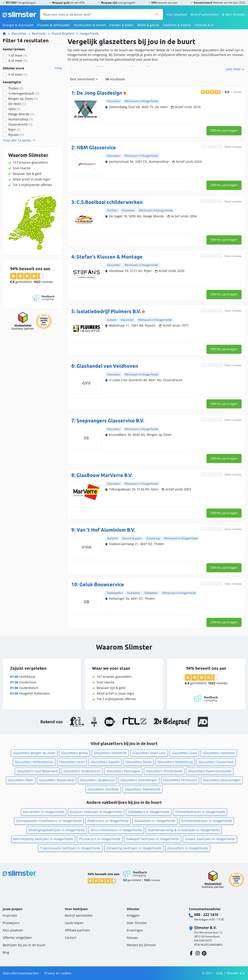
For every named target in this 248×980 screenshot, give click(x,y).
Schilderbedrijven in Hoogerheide (207, 821)
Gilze (14, 109)
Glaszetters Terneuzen (180, 780)
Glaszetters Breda (75, 753)
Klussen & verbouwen (54, 25)
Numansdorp (21, 119)
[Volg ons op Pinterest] (204, 953)
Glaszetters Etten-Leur (149, 753)
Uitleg (58, 68)
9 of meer (18, 74)
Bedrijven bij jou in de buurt (24, 945)
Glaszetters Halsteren (219, 753)
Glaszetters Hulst (72, 762)
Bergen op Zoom (23, 99)
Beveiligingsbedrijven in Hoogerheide (57, 830)
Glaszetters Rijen (21, 780)
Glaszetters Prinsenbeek (164, 771)
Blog (6, 952)
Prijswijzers (11, 923)
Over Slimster (137, 923)
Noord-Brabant (63, 33)
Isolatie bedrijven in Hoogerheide (210, 839)
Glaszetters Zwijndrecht (142, 789)
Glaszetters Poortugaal (123, 771)
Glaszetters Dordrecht (110, 753)
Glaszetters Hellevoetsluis (34, 762)
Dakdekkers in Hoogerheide (149, 812)
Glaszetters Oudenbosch (82, 771)
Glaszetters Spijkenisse (97, 780)
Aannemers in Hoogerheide (44, 812)
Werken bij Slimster (141, 945)
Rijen (14, 129)
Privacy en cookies (58, 973)
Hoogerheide (89, 33)
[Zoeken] (157, 14)
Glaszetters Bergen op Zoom (34, 753)
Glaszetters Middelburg (175, 762)
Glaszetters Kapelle (105, 762)
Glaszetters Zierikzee (103, 789)
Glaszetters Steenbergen (139, 780)
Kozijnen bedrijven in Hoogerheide (96, 812)
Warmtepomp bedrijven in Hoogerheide (43, 839)
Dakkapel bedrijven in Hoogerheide (153, 839)
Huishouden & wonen (90, 25)
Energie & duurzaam (18, 25)
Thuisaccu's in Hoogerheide (100, 839)
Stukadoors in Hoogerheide (155, 821)
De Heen (17, 104)
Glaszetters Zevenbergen (222, 780)
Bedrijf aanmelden (205, 14)
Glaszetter (19, 33)
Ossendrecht (20, 124)
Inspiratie (10, 915)
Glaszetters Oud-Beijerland (37, 771)
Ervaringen (135, 930)
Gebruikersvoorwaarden (21, 973)
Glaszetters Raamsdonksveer (210, 771)
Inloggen (133, 915)
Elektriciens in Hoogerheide (108, 821)
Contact (71, 938)
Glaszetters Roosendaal (57, 780)
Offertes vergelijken (17, 938)
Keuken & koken (122, 25)
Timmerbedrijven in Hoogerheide (200, 812)
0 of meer (18, 61)
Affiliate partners (77, 930)
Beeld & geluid (148, 25)
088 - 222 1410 (206, 915)
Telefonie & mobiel (177, 25)
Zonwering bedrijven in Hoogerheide (134, 848)
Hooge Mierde (21, 114)
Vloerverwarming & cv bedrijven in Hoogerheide (184, 830)
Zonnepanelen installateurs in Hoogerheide (49, 821)
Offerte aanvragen (224, 130)
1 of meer (18, 55)
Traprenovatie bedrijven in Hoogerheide (70, 848)
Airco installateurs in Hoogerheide (116, 830)
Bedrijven (39, 33)
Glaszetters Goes (184, 753)
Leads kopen (74, 923)
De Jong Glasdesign (99, 93)
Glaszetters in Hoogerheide (188, 848)
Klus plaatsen (177, 14)
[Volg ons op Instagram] (198, 953)
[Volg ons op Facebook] (191, 953)
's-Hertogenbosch (24, 93)
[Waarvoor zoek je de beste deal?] (96, 14)
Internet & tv (204, 25)
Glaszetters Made (138, 762)
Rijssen (16, 135)
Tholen (16, 88)
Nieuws (132, 938)
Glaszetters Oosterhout (216, 762)
